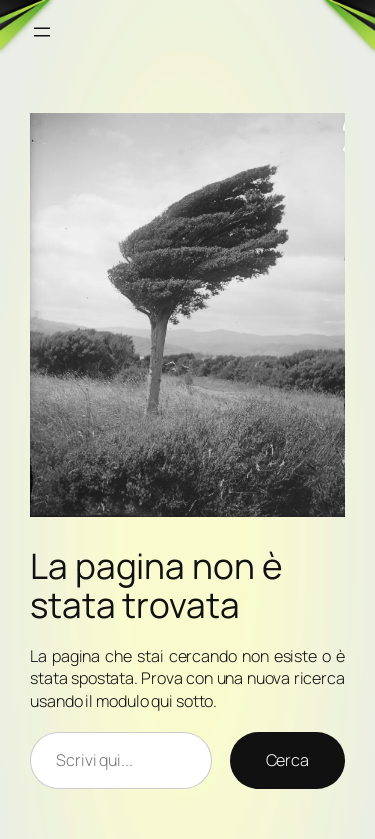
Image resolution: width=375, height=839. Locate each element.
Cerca (288, 760)
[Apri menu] (42, 32)
